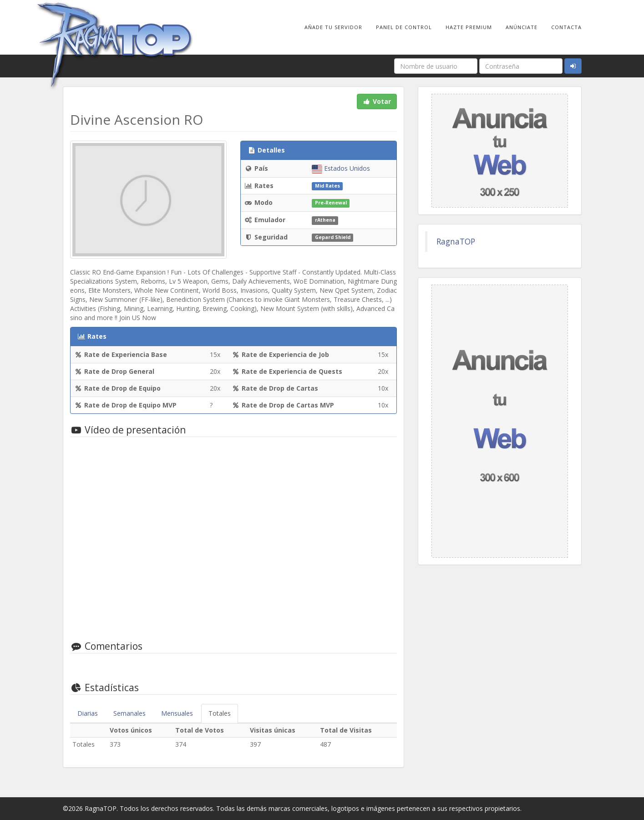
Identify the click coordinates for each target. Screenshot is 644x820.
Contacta (566, 27)
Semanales (129, 713)
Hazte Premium (469, 27)
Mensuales (177, 713)
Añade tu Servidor (333, 27)
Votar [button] (377, 101)
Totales (220, 713)
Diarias (88, 713)
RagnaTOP (456, 241)
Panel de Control (404, 27)
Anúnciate (522, 27)
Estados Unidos (341, 168)
